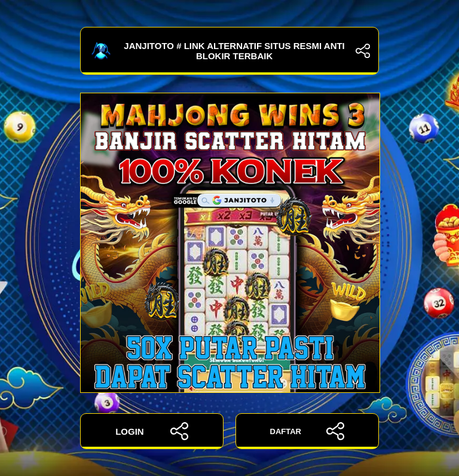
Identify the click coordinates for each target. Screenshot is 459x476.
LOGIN (152, 431)
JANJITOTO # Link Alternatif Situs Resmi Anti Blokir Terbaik (229, 51)
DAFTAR (307, 431)
